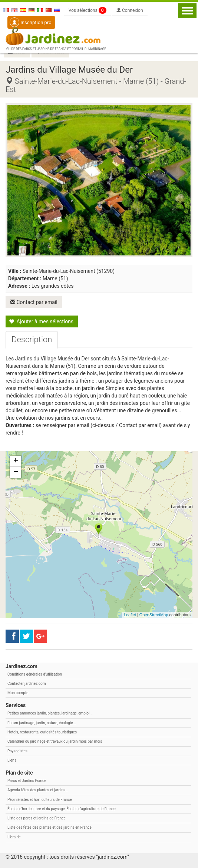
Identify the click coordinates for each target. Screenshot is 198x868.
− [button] (16, 472)
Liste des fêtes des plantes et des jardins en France (49, 827)
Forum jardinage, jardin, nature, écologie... (42, 723)
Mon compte (18, 693)
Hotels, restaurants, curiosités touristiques (42, 732)
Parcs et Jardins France (27, 781)
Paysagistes (17, 751)
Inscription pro (31, 22)
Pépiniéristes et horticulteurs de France (39, 800)
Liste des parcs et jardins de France (37, 818)
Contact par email (34, 302)
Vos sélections (88, 10)
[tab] (32, 340)
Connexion (130, 10)
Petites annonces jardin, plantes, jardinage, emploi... (50, 713)
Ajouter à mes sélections (41, 321)
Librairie (14, 837)
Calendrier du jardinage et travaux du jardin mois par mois (55, 741)
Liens (12, 760)
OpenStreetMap (154, 615)
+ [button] (16, 461)
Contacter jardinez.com (27, 684)
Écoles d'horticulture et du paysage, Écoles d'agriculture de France (62, 809)
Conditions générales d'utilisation (35, 674)
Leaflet (130, 615)
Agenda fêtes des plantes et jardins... (38, 790)
